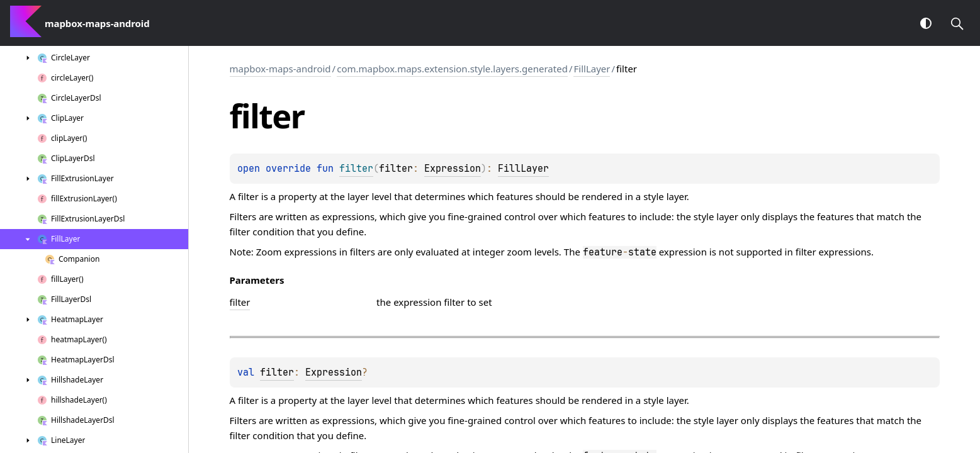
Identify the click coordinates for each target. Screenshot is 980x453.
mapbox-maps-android (280, 69)
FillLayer (592, 69)
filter (277, 372)
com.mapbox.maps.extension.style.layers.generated (452, 69)
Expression (453, 169)
